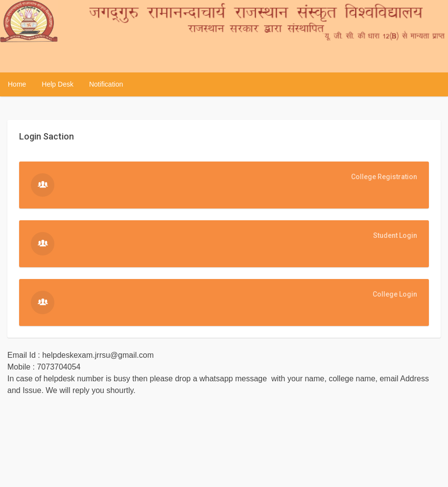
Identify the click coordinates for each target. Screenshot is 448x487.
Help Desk (58, 84)
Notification (106, 84)
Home (17, 84)
